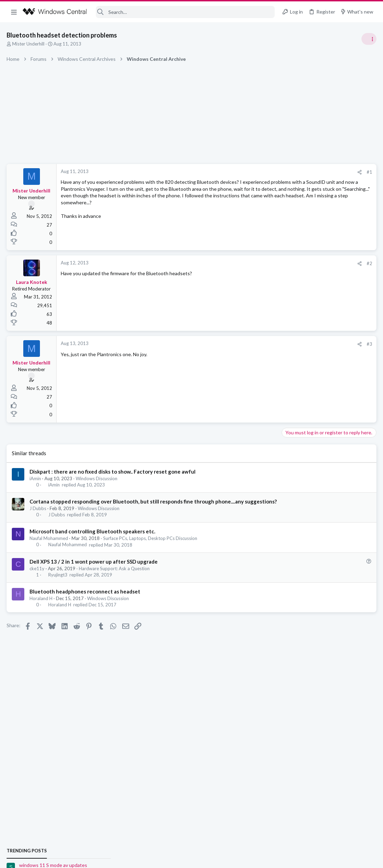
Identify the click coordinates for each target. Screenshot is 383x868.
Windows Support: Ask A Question (320, 410)
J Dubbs (38, 516)
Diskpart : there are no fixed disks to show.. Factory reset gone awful (113, 472)
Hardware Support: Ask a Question (115, 576)
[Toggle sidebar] (369, 39)
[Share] (248, 172)
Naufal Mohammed (49, 546)
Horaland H (41, 606)
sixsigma (367, 469)
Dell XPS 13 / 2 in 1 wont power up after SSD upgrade (94, 569)
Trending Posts (292, 376)
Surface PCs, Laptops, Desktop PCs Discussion (151, 546)
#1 (258, 172)
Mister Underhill (29, 44)
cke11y (37, 576)
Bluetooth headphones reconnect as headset (85, 599)
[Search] (185, 12)
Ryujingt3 (58, 582)
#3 (258, 344)
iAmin (36, 478)
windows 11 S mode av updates (318, 391)
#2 (258, 263)
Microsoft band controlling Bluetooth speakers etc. (93, 539)
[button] (14, 12)
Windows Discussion (97, 478)
